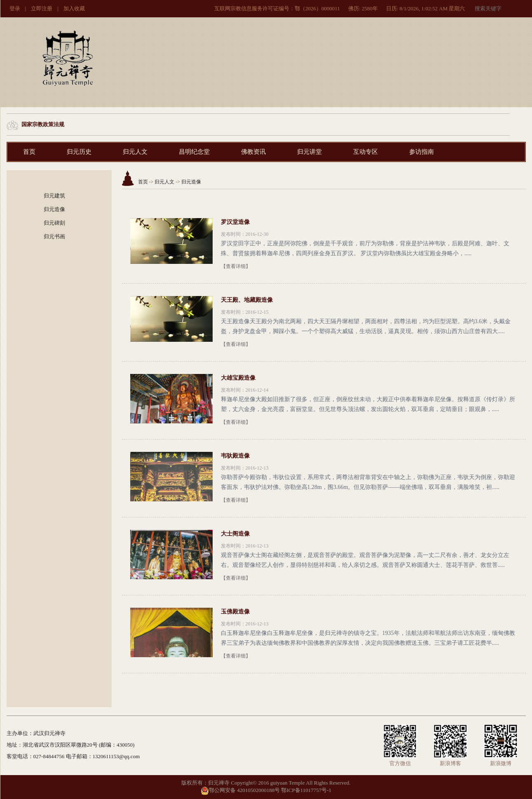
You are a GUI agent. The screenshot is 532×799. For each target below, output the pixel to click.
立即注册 (42, 8)
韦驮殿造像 (235, 456)
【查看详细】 (236, 266)
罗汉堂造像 (235, 222)
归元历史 (79, 152)
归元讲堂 (309, 152)
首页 (29, 152)
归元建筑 (54, 196)
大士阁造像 (235, 534)
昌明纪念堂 (194, 152)
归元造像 (54, 209)
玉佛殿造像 (235, 612)
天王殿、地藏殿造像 (247, 300)
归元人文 (135, 152)
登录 (15, 8)
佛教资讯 (253, 152)
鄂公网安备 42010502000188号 (240, 790)
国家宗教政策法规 (43, 124)
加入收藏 (74, 8)
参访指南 (422, 152)
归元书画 (54, 236)
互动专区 (366, 152)
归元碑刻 (54, 223)
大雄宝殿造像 (238, 378)
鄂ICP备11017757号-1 (306, 790)
